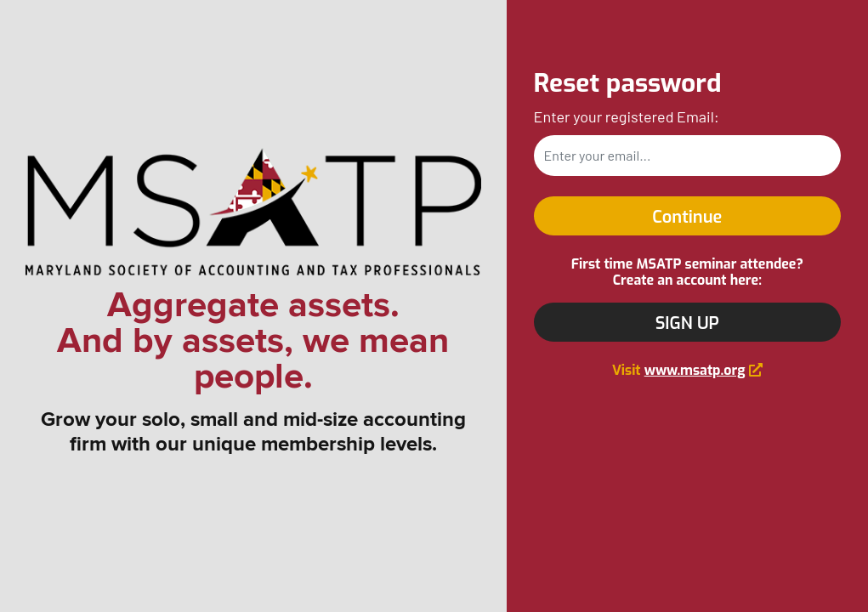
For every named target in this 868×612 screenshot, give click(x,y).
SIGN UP (687, 323)
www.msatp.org (695, 370)
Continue (687, 217)
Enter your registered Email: (627, 116)
